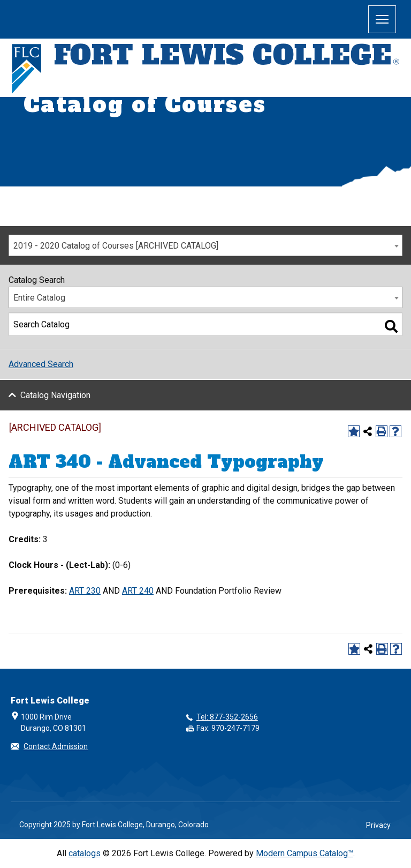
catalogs (85, 853)
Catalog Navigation (55, 395)
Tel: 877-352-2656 (227, 717)
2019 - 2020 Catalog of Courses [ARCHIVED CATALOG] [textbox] (116, 246)
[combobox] (205, 245)
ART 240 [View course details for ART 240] (138, 591)
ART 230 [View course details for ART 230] (85, 591)
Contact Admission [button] (56, 746)
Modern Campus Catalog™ (305, 853)
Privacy (378, 825)
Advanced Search (41, 364)
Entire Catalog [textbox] (39, 298)
